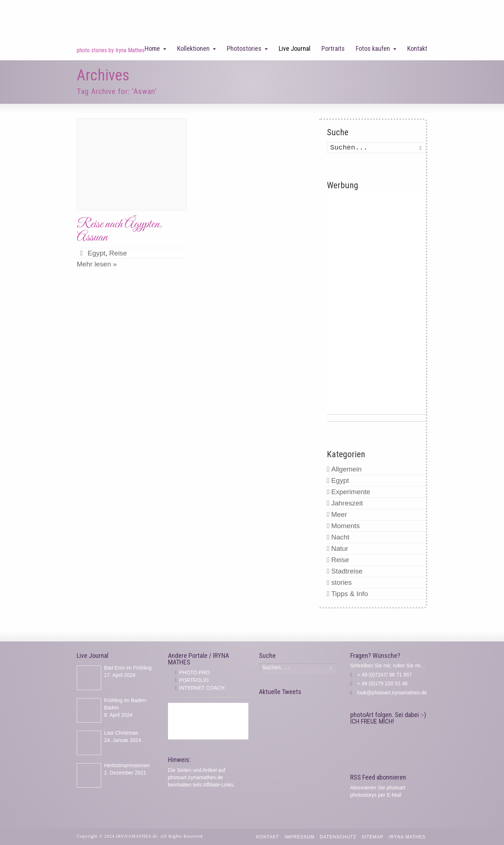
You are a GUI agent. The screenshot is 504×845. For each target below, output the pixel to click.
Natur (340, 548)
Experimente (351, 492)
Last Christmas (121, 733)
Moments (345, 526)
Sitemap (373, 837)
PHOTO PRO (195, 672)
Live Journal (295, 48)
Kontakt (417, 48)
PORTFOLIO (194, 680)
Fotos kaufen (373, 48)
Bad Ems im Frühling (128, 668)
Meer (339, 514)
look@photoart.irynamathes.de (392, 693)
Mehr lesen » (97, 264)
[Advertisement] (376, 304)
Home (152, 48)
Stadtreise (347, 571)
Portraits (333, 48)
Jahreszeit (347, 503)
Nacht (340, 537)
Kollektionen (193, 48)
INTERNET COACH (202, 688)
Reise (118, 253)
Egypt (97, 253)
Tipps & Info (350, 594)
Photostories (244, 48)
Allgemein (346, 469)
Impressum (299, 837)
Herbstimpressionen (127, 765)
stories (341, 582)
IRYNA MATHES (407, 837)
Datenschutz (338, 837)
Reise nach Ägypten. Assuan (120, 231)
